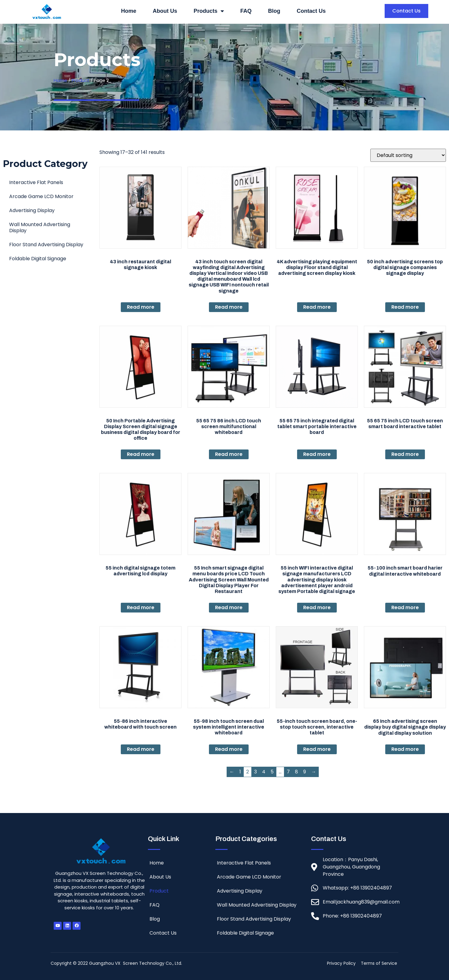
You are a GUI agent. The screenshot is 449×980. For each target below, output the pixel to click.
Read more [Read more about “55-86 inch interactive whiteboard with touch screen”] (141, 749)
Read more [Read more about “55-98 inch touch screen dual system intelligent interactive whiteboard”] (229, 749)
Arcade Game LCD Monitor (41, 196)
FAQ (246, 11)
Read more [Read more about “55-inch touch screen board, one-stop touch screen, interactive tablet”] (317, 749)
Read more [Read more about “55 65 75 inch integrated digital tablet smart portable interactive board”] (317, 454)
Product (81, 80)
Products (209, 11)
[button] (406, 11)
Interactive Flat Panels (36, 182)
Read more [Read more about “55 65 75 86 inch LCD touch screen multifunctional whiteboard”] (229, 454)
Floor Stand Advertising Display (46, 245)
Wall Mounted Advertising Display (40, 227)
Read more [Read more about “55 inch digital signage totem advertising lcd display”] (141, 607)
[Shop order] (408, 155)
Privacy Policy (341, 963)
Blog (274, 11)
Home (129, 11)
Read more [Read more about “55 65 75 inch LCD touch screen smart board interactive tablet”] (405, 454)
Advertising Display (32, 210)
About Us (165, 11)
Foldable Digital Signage (38, 259)
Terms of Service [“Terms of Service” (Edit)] (379, 963)
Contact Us (311, 11)
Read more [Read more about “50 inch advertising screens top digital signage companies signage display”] (405, 307)
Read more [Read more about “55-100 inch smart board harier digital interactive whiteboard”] (405, 607)
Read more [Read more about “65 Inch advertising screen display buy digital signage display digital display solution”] (405, 749)
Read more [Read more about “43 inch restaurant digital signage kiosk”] (141, 307)
